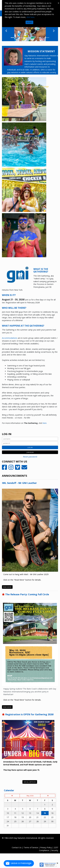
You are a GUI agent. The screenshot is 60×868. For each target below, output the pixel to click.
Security (55, 850)
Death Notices (45, 856)
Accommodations (10, 338)
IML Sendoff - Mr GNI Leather (19, 483)
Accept (29, 22)
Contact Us (17, 847)
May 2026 (30, 796)
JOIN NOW (30, 452)
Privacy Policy (46, 847)
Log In (30, 447)
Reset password (30, 457)
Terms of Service (31, 847)
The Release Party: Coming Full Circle (27, 594)
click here (30, 17)
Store (15, 856)
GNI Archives (31, 856)
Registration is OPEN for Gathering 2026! (29, 714)
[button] (6, 31)
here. (45, 423)
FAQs (9, 856)
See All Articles (30, 782)
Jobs (22, 856)
